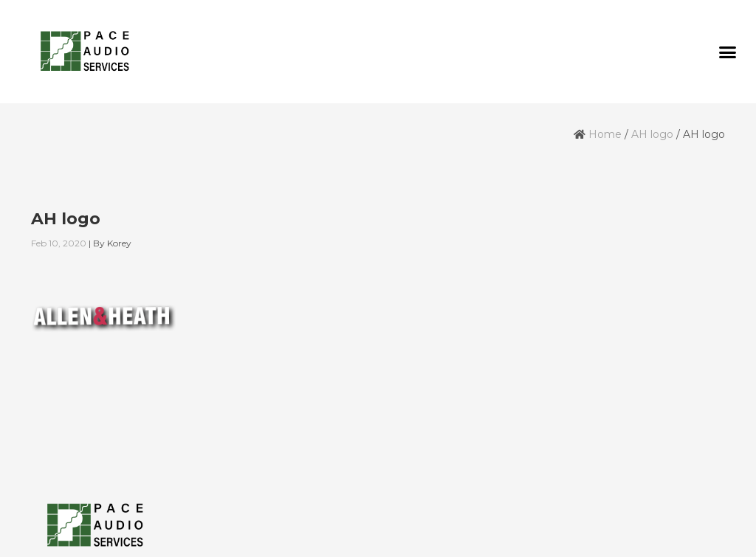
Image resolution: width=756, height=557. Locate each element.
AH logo (652, 134)
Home (605, 134)
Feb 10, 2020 (59, 243)
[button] (727, 52)
